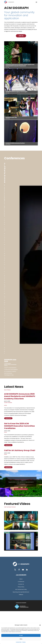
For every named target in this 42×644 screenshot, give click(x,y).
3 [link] (22, 495)
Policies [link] (24, 642)
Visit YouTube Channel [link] (10, 507)
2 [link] (20, 495)
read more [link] (8, 418)
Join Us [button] (21, 36)
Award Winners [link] (8, 403)
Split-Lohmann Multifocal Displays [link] (21, 480)
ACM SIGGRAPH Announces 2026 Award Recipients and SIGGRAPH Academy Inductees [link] (20, 396)
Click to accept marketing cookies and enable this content (21, 520)
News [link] (6, 405)
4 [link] (23, 495)
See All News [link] (7, 390)
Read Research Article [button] (21, 489)
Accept (21, 635)
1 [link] (19, 495)
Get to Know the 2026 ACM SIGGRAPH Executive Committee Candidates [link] (19, 426)
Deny (21, 639)
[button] (40, 625)
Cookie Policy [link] (19, 642)
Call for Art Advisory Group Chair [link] (20, 450)
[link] (9, 2)
